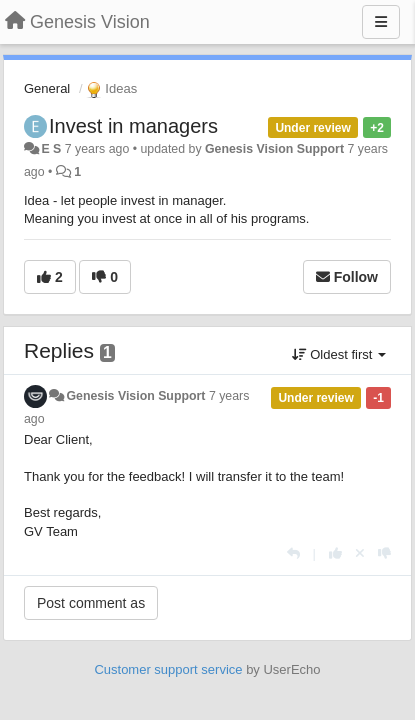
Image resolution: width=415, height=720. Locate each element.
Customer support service (168, 669)
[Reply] (293, 553)
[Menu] (381, 22)
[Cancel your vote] (360, 553)
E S (51, 149)
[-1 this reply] (384, 553)
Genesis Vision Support (274, 149)
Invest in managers (133, 126)
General (47, 88)
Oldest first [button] (339, 354)
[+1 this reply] (335, 553)
